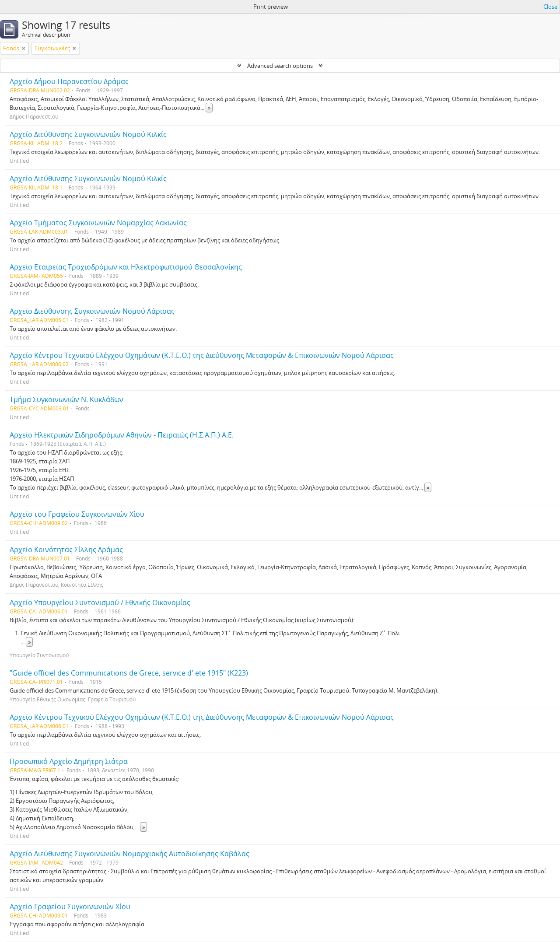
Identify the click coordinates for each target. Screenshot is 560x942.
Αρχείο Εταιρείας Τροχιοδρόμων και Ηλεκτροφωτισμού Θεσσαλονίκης (126, 267)
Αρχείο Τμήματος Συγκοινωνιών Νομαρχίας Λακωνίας (98, 223)
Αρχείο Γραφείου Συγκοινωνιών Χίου (70, 907)
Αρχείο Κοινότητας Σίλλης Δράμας (66, 550)
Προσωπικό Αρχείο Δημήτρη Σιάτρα (69, 761)
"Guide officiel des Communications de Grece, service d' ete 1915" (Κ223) (129, 673)
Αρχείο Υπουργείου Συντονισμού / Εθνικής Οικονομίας (100, 602)
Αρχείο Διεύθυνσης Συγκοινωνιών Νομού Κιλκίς (88, 134)
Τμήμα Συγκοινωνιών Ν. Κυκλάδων (66, 399)
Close (550, 7)
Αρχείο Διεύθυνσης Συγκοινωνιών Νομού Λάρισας (92, 311)
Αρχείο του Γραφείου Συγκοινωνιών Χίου (77, 514)
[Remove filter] (24, 48)
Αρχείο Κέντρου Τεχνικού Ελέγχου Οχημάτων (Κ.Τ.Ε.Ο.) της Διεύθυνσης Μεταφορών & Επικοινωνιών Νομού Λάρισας (202, 355)
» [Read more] (209, 108)
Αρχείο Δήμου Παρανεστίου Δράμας (69, 81)
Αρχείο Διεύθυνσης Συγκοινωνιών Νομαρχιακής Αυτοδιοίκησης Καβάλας (129, 854)
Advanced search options (280, 66)
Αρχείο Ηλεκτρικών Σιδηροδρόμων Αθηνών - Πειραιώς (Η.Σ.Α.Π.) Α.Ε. (122, 435)
